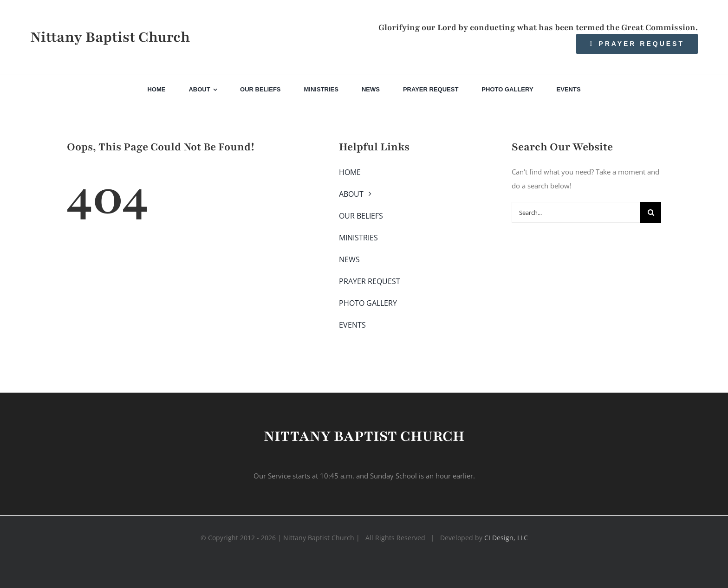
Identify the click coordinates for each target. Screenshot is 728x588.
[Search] (651, 212)
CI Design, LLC (506, 538)
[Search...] (576, 212)
